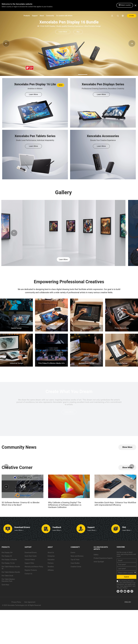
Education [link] (51, 560)
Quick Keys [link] (5, 585)
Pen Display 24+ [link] (7, 553)
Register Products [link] (31, 571)
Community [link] (50, 16)
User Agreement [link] (126, 587)
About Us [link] (51, 553)
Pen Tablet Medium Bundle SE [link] (11, 568)
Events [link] (73, 553)
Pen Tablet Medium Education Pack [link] (8, 581)
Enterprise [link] (51, 557)
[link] (8, 15)
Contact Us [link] (28, 574)
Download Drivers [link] (31, 553)
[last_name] (127, 569)
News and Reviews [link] (77, 557)
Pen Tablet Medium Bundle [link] (11, 573)
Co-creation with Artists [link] (64, 16)
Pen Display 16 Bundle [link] (9, 560)
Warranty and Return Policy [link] (34, 567)
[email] (127, 561)
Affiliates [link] (51, 571)
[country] (127, 573)
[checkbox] (117, 582)
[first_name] (127, 565)
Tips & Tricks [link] (75, 560)
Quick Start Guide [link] (31, 557)
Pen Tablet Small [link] (7, 576)
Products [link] (27, 16)
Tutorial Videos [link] (30, 560)
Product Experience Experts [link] (103, 559)
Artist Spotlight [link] (99, 562)
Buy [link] (79, 32)
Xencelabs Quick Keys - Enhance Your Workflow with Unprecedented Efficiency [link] (115, 504)
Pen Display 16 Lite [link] (8, 564)
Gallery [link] (96, 555)
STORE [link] (132, 16)
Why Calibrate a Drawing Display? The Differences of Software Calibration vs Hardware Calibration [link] (65, 506)
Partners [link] (51, 564)
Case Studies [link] (75, 564)
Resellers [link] (51, 567)
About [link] (42, 16)
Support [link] (35, 16)
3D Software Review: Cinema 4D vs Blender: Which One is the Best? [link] (21, 504)
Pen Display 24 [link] (7, 557)
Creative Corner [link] (76, 567)
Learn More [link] (62, 32)
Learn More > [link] (19, 531)
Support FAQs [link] (29, 564)
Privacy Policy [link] (122, 589)
